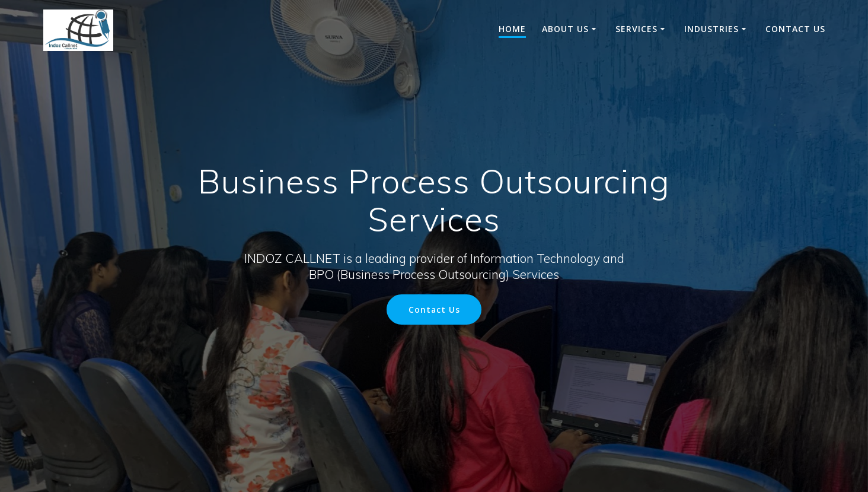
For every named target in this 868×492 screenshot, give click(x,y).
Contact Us (795, 29)
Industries (711, 29)
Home (512, 29)
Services (636, 29)
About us (565, 29)
